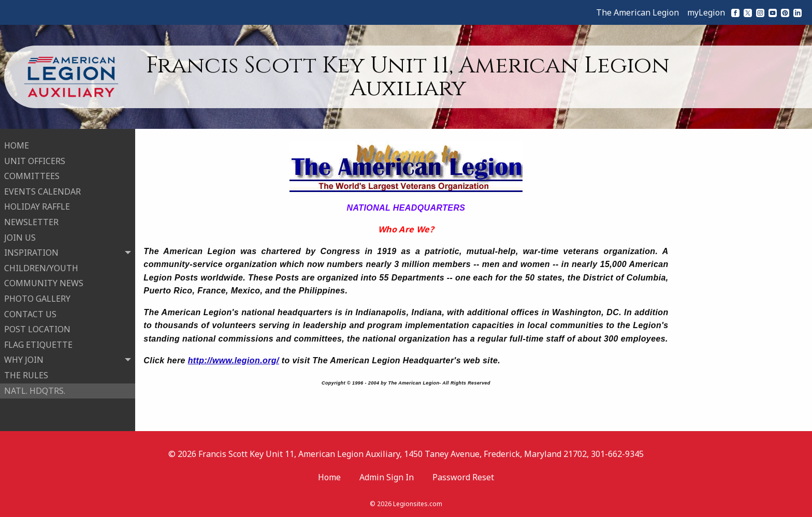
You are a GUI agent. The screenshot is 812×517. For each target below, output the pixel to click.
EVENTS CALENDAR (42, 190)
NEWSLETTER (31, 221)
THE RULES (26, 374)
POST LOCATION (37, 328)
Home (329, 477)
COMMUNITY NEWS (44, 283)
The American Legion (637, 12)
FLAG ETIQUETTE (38, 344)
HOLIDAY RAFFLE (37, 206)
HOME (17, 144)
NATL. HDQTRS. (35, 390)
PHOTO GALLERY (37, 298)
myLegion (706, 12)
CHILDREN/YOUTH (41, 267)
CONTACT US (30, 313)
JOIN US (20, 237)
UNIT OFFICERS (35, 160)
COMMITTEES (32, 175)
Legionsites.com (418, 504)
